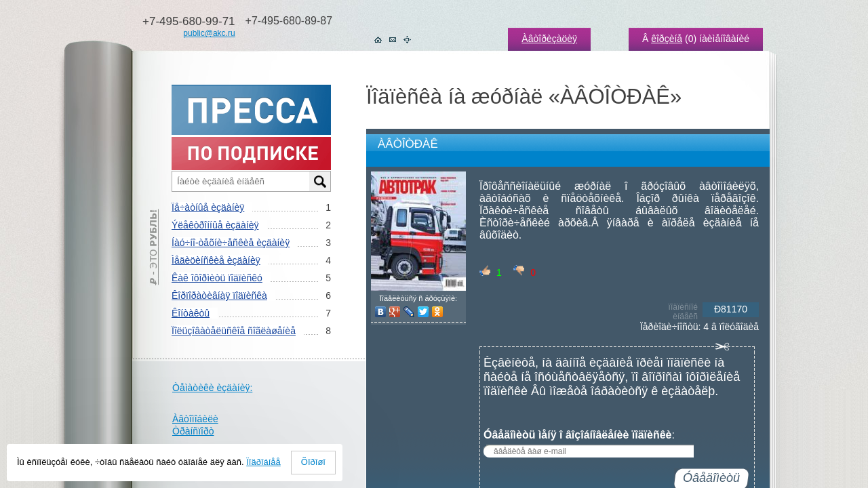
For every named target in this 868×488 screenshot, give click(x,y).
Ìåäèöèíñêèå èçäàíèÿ (216, 260)
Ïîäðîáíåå (263, 462)
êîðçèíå (667, 39)
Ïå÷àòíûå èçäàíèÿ (208, 207)
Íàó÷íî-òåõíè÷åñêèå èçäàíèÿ (231, 243)
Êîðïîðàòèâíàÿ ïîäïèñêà (219, 296)
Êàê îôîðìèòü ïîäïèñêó (217, 278)
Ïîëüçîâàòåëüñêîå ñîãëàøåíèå (234, 331)
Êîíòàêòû (191, 313)
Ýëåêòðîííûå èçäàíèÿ (215, 225)
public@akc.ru (209, 33)
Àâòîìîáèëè (195, 419)
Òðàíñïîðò (193, 431)
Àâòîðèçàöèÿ (549, 39)
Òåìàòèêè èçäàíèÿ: (212, 388)
